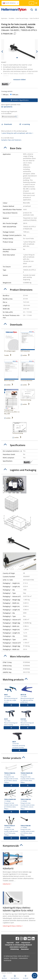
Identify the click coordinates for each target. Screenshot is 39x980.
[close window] (36, 3)
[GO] (32, 10)
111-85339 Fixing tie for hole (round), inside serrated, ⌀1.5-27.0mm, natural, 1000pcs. (11, 773)
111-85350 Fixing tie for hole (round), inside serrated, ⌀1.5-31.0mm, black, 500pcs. (28, 773)
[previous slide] (2, 52)
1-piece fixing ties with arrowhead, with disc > (17, 133)
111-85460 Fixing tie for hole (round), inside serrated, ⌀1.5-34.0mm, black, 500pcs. (28, 826)
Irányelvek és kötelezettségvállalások (18, 945)
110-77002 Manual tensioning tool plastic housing (28, 717)
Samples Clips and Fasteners (11, 140)
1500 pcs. (15, 95)
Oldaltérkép (15, 949)
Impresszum (26, 943)
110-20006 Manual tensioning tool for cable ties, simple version (11, 694)
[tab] (19, 148)
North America (11, 3)
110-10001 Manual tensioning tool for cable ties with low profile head (28, 694)
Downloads (7, 124)
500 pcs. (6, 95)
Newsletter (25, 949)
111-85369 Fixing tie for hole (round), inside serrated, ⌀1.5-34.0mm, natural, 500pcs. (28, 800)
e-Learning (25, 124)
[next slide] (37, 52)
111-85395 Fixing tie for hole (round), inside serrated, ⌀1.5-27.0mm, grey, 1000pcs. (11, 826)
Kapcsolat (10, 943)
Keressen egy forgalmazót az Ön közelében (9, 112)
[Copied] (15, 33)
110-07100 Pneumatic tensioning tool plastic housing (20, 740)
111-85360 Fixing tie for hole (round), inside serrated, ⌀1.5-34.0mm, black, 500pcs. (11, 800)
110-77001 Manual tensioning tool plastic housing (11, 717)
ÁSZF (17, 943)
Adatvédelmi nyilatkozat (19, 947)
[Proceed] (32, 3)
